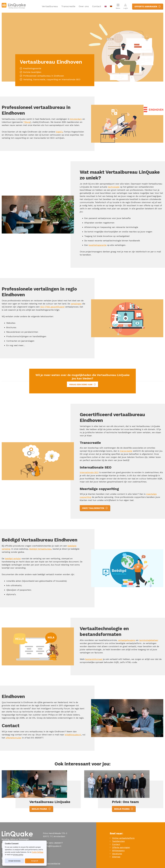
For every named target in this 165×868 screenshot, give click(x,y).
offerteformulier (14, 738)
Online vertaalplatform (123, 838)
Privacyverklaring (53, 863)
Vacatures (117, 854)
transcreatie (126, 451)
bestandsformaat (94, 659)
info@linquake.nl (73, 735)
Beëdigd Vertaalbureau (40, 549)
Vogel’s (59, 132)
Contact (97, 6)
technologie (114, 187)
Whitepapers (118, 850)
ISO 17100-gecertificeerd (52, 307)
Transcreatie (68, 6)
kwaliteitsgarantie (98, 245)
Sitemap (116, 857)
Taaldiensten (118, 841)
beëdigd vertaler (13, 559)
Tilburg (27, 122)
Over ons (84, 6)
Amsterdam (76, 119)
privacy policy (18, 855)
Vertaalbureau (50, 6)
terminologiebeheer (149, 640)
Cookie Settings (37, 852)
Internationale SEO (89, 472)
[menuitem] (106, 6)
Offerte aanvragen (121, 847)
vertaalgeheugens (127, 640)
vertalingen (76, 304)
